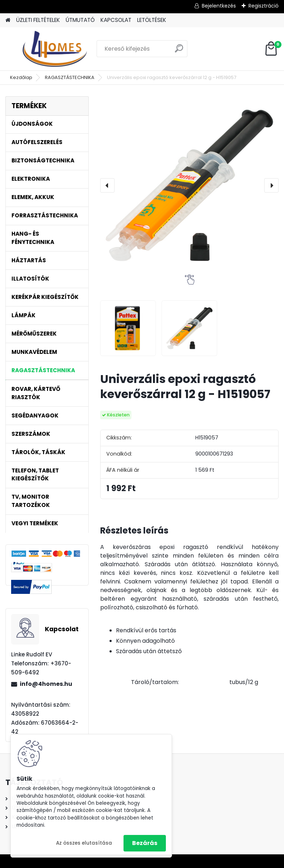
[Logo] (55, 49)
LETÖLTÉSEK (152, 20)
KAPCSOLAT (116, 20)
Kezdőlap (21, 77)
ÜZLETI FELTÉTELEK (38, 20)
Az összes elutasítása (84, 843)
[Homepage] (8, 20)
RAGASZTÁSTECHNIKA (70, 77)
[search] (179, 51)
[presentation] (107, 185)
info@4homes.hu (46, 684)
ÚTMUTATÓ (80, 20)
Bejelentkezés (219, 6)
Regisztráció (264, 6)
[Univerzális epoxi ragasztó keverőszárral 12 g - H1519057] (189, 185)
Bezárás (145, 843)
